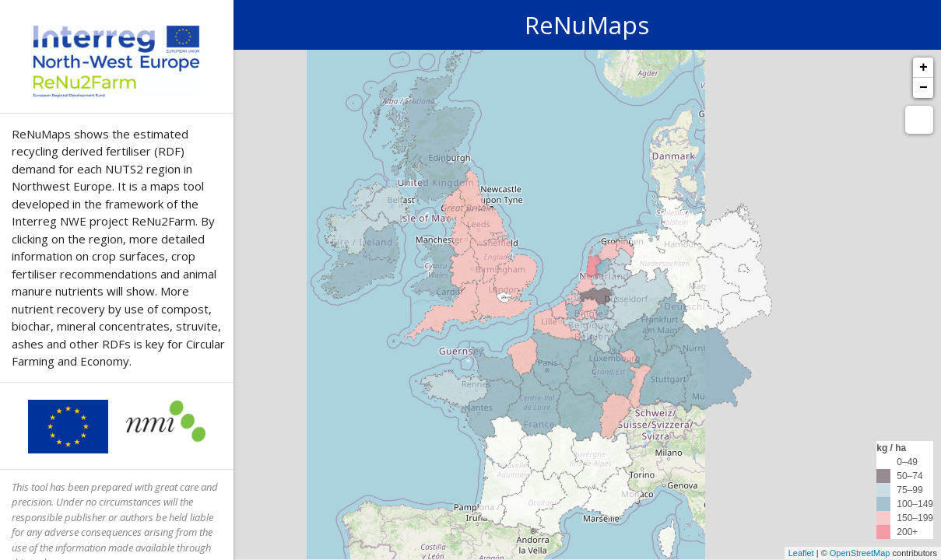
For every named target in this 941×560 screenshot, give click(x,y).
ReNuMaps (587, 24)
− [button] (923, 88)
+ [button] (923, 68)
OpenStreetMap (860, 553)
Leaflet (801, 553)
